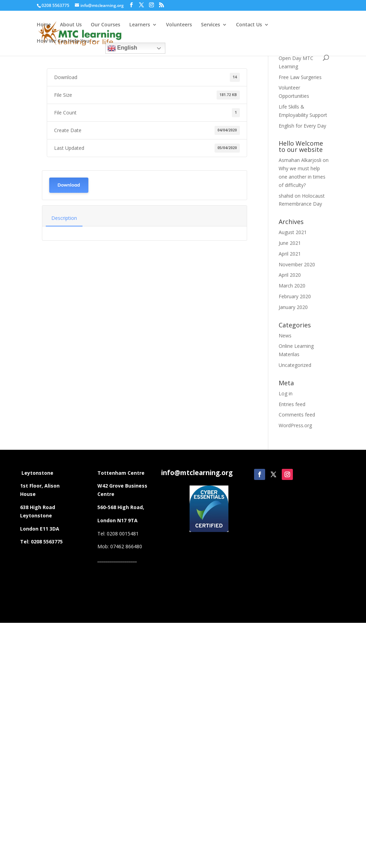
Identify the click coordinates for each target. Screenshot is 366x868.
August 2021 (293, 232)
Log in (286, 393)
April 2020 (290, 275)
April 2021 (290, 254)
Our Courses (106, 25)
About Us (71, 25)
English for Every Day (302, 126)
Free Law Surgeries (300, 77)
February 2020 (295, 296)
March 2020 (292, 286)
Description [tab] (64, 218)
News (285, 336)
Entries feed (292, 404)
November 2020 (297, 264)
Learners (140, 25)
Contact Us (249, 25)
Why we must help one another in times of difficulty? (302, 177)
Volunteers (179, 25)
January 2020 (293, 307)
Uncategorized (295, 365)
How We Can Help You (63, 41)
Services (211, 25)
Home (44, 25)
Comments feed (297, 415)
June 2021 (290, 243)
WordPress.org (295, 425)
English (122, 48)
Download (69, 185)
